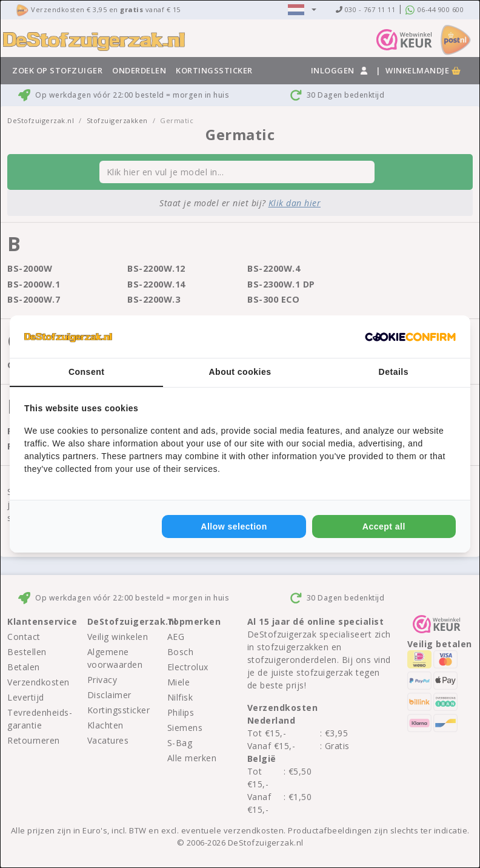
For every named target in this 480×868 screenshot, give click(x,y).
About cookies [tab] (240, 372)
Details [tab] (394, 372)
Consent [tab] (87, 372)
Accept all (384, 527)
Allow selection (234, 527)
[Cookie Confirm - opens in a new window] (410, 337)
